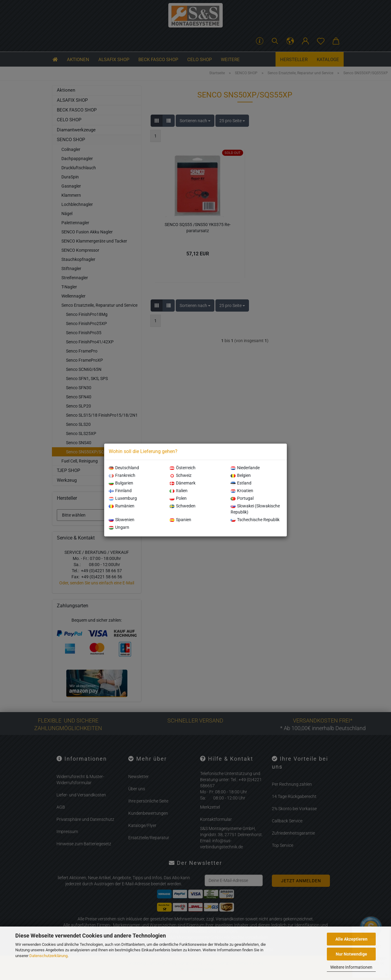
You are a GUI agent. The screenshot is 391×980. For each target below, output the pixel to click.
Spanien (180, 520)
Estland (241, 483)
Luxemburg (123, 498)
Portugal (242, 498)
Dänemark (183, 483)
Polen (178, 498)
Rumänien (122, 506)
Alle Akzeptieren (351, 939)
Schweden (183, 506)
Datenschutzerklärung (48, 956)
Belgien (241, 475)
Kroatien (242, 491)
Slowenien (122, 520)
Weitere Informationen (351, 967)
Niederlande (245, 468)
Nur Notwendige (351, 954)
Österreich (183, 468)
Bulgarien (121, 483)
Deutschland (124, 468)
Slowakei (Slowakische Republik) (255, 509)
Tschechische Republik (255, 520)
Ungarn (119, 527)
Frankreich (122, 475)
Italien (179, 491)
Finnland (120, 491)
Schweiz (181, 475)
